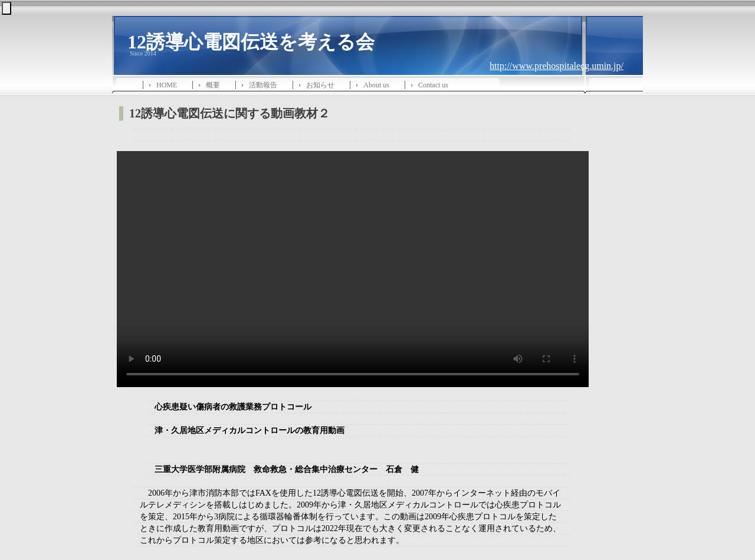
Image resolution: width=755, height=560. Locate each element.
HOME (167, 85)
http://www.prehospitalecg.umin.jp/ (557, 66)
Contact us (433, 85)
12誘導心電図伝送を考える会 (251, 41)
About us (376, 85)
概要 (213, 85)
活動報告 (263, 85)
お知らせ (320, 85)
